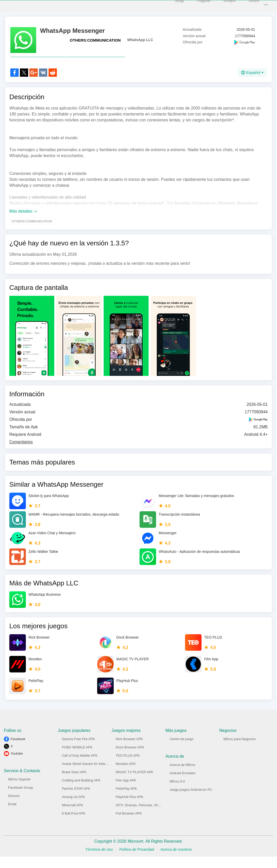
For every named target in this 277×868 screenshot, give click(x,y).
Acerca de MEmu (182, 776)
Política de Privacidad (137, 861)
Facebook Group (21, 799)
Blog (174, 6)
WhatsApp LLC (140, 40)
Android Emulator (182, 784)
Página (198, 6)
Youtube (17, 765)
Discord (14, 807)
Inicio (248, 6)
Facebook (18, 750)
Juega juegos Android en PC (191, 801)
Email (12, 815)
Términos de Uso (99, 861)
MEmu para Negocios (240, 750)
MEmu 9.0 (177, 793)
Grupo (224, 6)
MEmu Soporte (19, 791)
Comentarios (21, 453)
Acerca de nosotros (176, 861)
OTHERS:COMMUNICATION (95, 40)
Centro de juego (182, 750)
